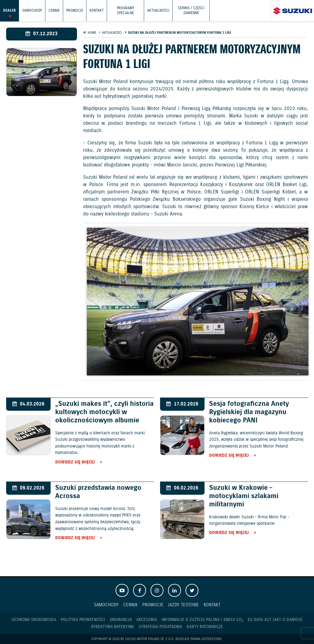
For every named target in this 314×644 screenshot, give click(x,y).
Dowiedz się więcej (75, 463)
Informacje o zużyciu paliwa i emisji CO (202, 620)
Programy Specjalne (126, 11)
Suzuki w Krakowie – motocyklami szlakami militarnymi (244, 496)
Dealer (9, 11)
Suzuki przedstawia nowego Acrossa (98, 492)
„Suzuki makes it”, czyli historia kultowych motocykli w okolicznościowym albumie (104, 412)
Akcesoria (147, 620)
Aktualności (158, 11)
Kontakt (97, 11)
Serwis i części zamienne (191, 11)
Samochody (32, 11)
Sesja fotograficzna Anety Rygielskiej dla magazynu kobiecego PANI (249, 412)
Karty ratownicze (205, 627)
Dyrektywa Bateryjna (113, 627)
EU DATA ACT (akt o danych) (275, 620)
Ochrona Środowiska (34, 620)
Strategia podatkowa (160, 627)
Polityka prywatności (83, 620)
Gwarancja (121, 620)
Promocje (75, 11)
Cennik (54, 11)
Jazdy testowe (184, 605)
